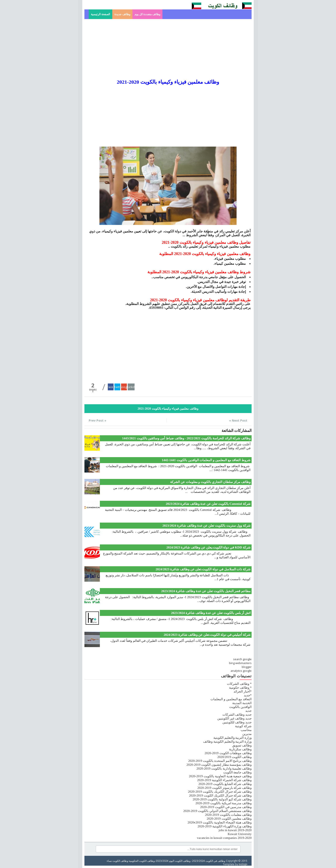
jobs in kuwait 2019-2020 (235, 830)
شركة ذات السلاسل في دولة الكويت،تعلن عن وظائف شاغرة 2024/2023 (203, 569)
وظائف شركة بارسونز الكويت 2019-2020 (224, 788)
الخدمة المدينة (242, 703)
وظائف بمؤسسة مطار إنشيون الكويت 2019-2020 (219, 765)
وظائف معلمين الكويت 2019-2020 (229, 819)
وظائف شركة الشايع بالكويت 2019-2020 (225, 784)
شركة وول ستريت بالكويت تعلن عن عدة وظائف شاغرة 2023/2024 (206, 526)
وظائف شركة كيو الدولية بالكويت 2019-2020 (222, 799)
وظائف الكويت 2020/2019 (234, 757)
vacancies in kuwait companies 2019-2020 (224, 838)
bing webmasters (240, 663)
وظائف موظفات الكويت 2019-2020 (228, 753)
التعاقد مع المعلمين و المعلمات (231, 699)
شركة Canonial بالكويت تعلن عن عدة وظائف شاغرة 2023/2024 (208, 504)
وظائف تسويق (242, 745)
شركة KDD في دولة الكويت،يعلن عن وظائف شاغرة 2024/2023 (208, 547)
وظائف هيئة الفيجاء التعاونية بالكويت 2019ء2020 (220, 822)
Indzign (243, 864)
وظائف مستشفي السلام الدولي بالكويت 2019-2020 (217, 811)
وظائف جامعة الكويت (238, 772)
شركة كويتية (243, 726)
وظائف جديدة (122, 14)
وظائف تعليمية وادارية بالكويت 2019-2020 (224, 768)
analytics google (241, 671)
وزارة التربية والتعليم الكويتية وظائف (227, 742)
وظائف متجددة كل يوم (148, 14)
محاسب (246, 730)
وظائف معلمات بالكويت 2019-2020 (228, 815)
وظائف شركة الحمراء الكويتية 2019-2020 (224, 780)
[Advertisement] (168, 49)
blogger (247, 667)
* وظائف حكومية (240, 688)
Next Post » (238, 420)
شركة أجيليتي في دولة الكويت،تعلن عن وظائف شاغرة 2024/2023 (207, 635)
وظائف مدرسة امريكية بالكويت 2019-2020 (223, 803)
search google (242, 659)
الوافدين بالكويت (240, 707)
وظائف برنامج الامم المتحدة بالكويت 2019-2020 (220, 761)
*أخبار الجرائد (243, 691)
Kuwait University (240, 834)
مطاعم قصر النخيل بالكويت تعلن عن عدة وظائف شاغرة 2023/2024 (206, 591)
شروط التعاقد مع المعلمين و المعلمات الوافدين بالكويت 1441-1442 (206, 460)
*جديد (248, 695)
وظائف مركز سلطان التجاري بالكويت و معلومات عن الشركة (210, 482)
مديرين (247, 734)
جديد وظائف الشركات (237, 715)
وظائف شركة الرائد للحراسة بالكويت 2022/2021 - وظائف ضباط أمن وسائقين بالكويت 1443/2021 (186, 438)
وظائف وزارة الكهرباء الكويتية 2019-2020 (225, 826)
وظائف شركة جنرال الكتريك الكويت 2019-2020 (220, 795)
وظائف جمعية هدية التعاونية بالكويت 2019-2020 (220, 776)
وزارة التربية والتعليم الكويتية (232, 738)
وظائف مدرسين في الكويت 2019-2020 (226, 807)
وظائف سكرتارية (240, 749)
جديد (248, 711)
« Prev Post (97, 420)
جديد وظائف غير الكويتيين (234, 718)
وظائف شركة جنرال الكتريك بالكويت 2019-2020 (220, 792)
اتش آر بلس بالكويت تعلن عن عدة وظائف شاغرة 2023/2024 (211, 613)
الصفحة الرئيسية (100, 14)
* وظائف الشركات (239, 684)
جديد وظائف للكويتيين (237, 722)
